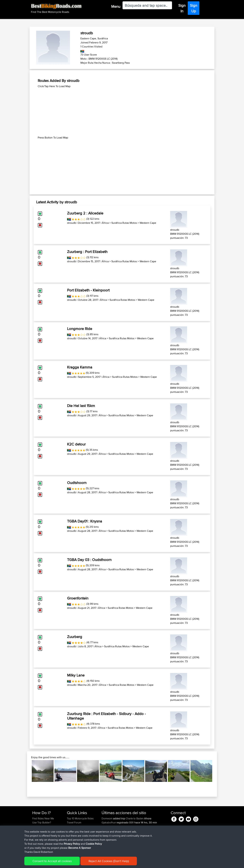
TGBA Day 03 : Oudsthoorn (89, 560)
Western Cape (148, 223)
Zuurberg (75, 637)
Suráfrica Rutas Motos (124, 223)
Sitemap (64, 863)
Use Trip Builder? (42, 822)
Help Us (71, 839)
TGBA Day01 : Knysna (85, 521)
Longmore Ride (80, 329)
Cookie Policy (94, 863)
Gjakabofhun (109, 822)
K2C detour (76, 444)
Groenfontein (78, 598)
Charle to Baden (135, 818)
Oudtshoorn (77, 483)
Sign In (182, 8)
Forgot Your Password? (45, 831)
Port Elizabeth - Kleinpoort (88, 290)
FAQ (35, 839)
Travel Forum (74, 822)
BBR (131, 822)
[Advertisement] (122, 112)
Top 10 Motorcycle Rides (80, 818)
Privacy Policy (78, 863)
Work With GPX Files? (44, 827)
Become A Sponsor (43, 835)
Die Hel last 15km (81, 406)
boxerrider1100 (110, 847)
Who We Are (74, 831)
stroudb (72, 223)
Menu (116, 6)
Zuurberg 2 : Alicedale (85, 213)
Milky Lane (76, 675)
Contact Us (73, 835)
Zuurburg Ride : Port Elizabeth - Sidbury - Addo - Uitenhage (106, 716)
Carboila (107, 827)
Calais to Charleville (136, 839)
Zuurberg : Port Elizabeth (87, 252)
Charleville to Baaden (137, 831)
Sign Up (194, 8)
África (105, 223)
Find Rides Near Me (43, 818)
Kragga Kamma (80, 367)
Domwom (107, 818)
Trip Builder (73, 827)
